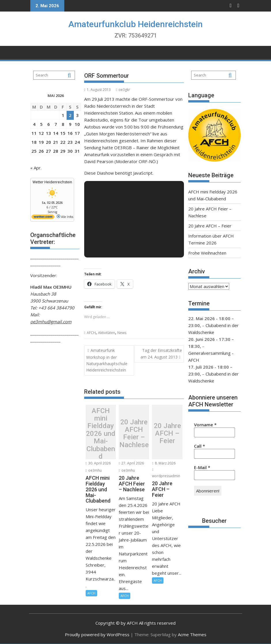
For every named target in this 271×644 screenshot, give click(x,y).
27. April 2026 (131, 463)
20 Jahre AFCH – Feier (167, 433)
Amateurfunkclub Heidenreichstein (135, 24)
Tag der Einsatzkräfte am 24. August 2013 (161, 353)
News (122, 333)
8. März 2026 (164, 463)
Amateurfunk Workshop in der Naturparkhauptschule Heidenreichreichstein (107, 360)
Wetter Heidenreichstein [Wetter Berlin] (52, 182)
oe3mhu (94, 470)
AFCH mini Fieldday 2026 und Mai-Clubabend (101, 433)
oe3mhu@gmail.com (51, 322)
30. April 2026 (98, 463)
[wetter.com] (43, 218)
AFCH (91, 333)
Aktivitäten (107, 333)
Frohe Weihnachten (207, 253)
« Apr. (36, 168)
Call (200, 446)
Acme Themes (192, 634)
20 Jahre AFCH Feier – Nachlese (134, 434)
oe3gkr (123, 90)
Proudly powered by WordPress (97, 634)
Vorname (205, 425)
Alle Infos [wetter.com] (65, 217)
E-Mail (202, 467)
